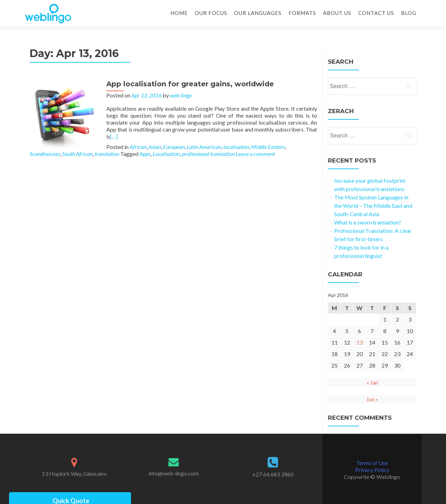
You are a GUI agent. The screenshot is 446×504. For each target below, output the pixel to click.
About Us (337, 13)
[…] (114, 136)
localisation (236, 147)
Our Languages (258, 13)
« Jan (372, 382)
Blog (409, 13)
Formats (302, 13)
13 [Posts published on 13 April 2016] (360, 342)
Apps (145, 154)
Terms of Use (372, 463)
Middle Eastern (268, 147)
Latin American (204, 147)
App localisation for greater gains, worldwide (190, 84)
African (138, 147)
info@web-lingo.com (174, 473)
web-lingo (181, 95)
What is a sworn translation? (368, 222)
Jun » (372, 399)
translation (107, 154)
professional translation (208, 154)
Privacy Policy (372, 470)
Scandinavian (45, 154)
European (174, 147)
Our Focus (211, 13)
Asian (155, 147)
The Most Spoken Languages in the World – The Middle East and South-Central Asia (373, 206)
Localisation (166, 154)
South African (77, 154)
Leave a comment (255, 154)
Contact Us (376, 13)
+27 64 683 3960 (273, 474)
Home (179, 13)
